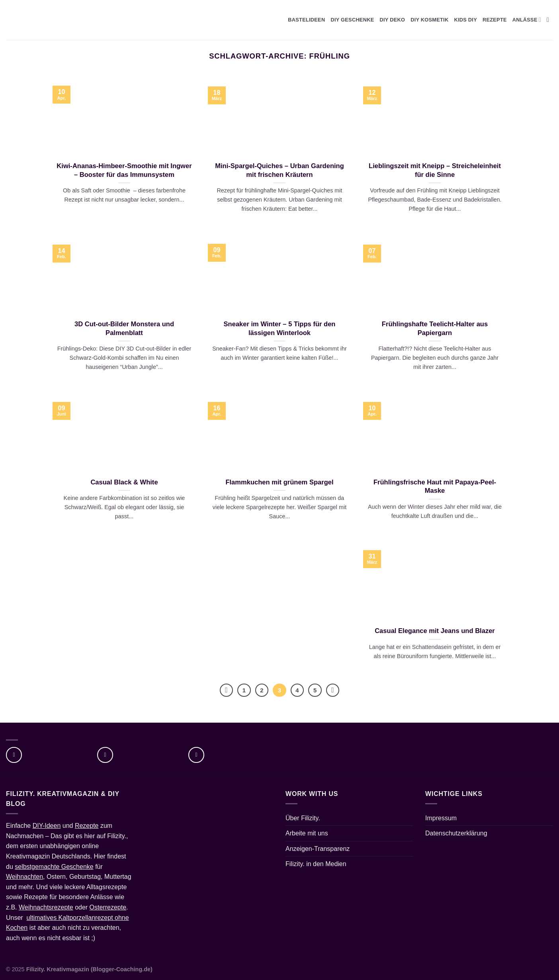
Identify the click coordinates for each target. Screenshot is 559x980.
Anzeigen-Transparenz (318, 849)
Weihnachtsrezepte (46, 907)
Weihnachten (24, 877)
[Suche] (550, 20)
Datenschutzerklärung (456, 833)
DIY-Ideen (47, 826)
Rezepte (87, 826)
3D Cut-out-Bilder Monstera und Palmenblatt (124, 328)
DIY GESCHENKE (352, 20)
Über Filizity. (303, 818)
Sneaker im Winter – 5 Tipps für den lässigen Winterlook (280, 328)
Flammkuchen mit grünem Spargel (279, 482)
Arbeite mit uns (307, 833)
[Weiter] (333, 690)
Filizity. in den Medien (316, 864)
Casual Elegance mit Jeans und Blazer (435, 631)
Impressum (441, 818)
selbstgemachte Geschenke (54, 867)
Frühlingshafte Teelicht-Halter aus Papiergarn (435, 328)
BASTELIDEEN (306, 20)
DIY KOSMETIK (429, 20)
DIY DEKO (392, 20)
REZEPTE (495, 20)
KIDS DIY (465, 20)
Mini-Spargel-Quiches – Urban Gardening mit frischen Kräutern (279, 170)
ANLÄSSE (527, 20)
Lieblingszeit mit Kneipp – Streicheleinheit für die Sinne (435, 170)
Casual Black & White (124, 482)
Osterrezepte (108, 907)
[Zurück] (227, 690)
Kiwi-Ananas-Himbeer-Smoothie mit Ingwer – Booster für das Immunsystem (124, 170)
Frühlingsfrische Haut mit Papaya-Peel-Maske (435, 487)
